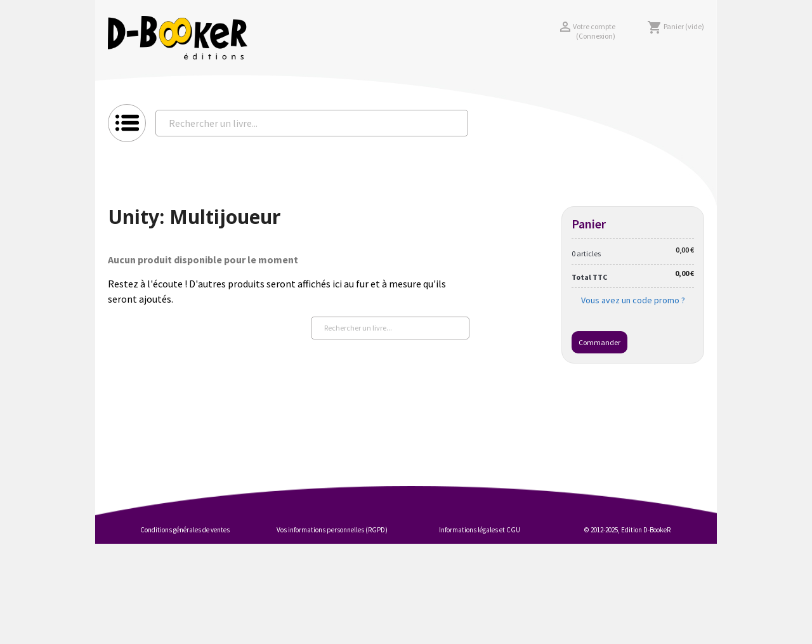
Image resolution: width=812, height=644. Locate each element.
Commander (599, 342)
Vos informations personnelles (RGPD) (332, 530)
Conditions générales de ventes (185, 530)
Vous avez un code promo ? (633, 300)
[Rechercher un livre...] (312, 123)
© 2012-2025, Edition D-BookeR (627, 530)
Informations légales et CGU (480, 530)
